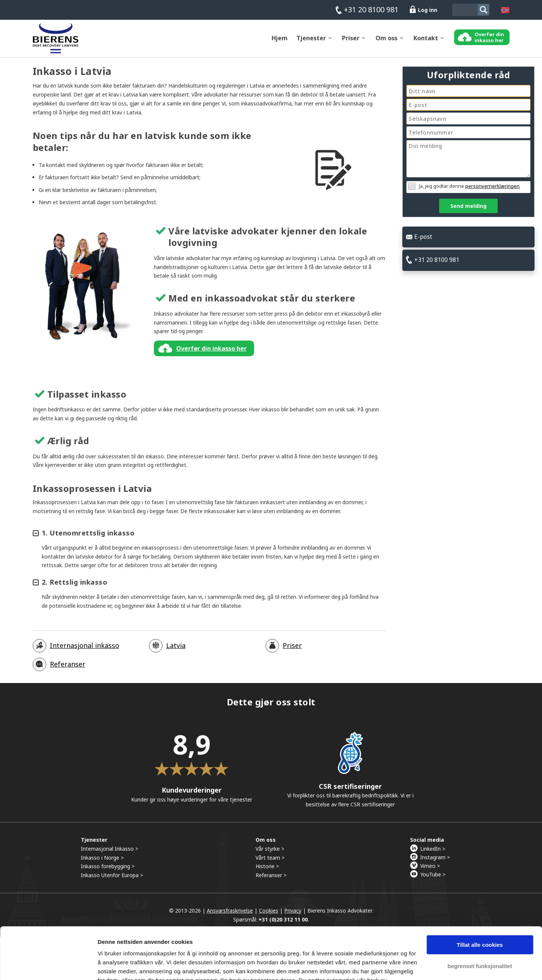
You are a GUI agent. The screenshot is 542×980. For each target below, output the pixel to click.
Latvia (176, 649)
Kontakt (426, 41)
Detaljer (108, 965)
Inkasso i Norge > (102, 861)
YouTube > (433, 878)
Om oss (386, 41)
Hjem (280, 41)
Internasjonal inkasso (85, 649)
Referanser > (271, 879)
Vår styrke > (270, 852)
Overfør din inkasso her (211, 352)
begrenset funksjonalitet (480, 921)
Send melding (468, 206)
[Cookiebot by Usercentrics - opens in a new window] (48, 965)
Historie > (267, 870)
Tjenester (311, 41)
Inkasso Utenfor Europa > (112, 879)
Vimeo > (430, 869)
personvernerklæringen (492, 186)
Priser (351, 41)
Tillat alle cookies (480, 900)
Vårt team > (270, 861)
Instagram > (435, 861)
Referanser (68, 668)
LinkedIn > (433, 852)
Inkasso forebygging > (108, 870)
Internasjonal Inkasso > (110, 852)
